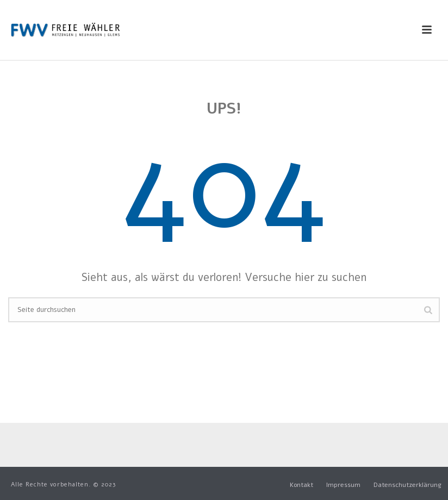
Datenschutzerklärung (407, 485)
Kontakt (301, 485)
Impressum (343, 485)
